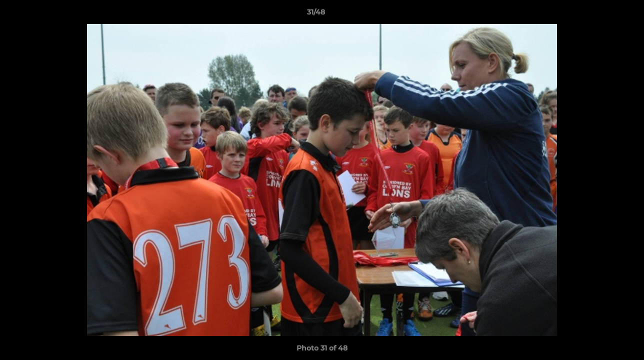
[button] (602, 14)
